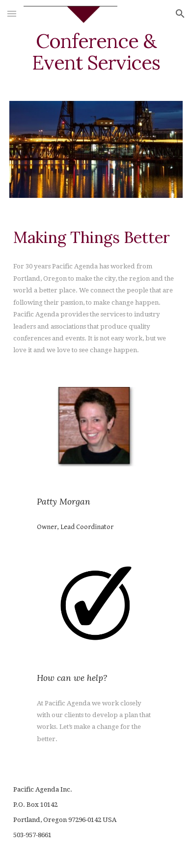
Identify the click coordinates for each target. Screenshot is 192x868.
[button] (12, 13)
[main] (96, 52)
